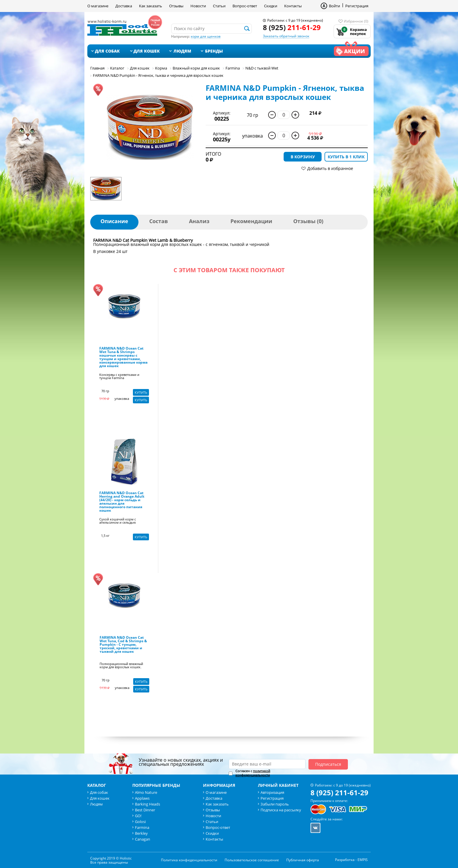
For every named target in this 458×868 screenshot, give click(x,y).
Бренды (214, 51)
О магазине (98, 6)
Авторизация (272, 792)
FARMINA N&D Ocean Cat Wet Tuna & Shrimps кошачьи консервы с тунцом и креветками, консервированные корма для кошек (123, 357)
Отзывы (176, 6)
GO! (138, 816)
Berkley (141, 833)
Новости (198, 6)
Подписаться (328, 764)
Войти (334, 6)
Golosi (140, 822)
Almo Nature (146, 792)
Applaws (142, 798)
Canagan (143, 839)
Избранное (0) (356, 21)
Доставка (124, 6)
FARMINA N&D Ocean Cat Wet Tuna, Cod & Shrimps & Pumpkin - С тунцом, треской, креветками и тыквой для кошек (123, 645)
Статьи (219, 6)
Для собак (107, 51)
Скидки (271, 6)
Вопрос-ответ (245, 6)
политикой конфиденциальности (253, 773)
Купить (141, 392)
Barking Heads (148, 804)
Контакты (293, 6)
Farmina (142, 827)
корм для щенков (206, 36)
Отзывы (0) (308, 221)
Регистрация (357, 6)
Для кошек (147, 51)
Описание (114, 221)
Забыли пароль (275, 804)
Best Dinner (145, 810)
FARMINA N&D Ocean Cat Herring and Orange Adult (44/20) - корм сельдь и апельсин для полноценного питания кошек (122, 502)
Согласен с (253, 773)
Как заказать (151, 6)
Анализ (199, 221)
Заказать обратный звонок (286, 36)
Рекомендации (251, 221)
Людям (182, 51)
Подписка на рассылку (281, 810)
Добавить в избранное (330, 168)
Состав (159, 221)
